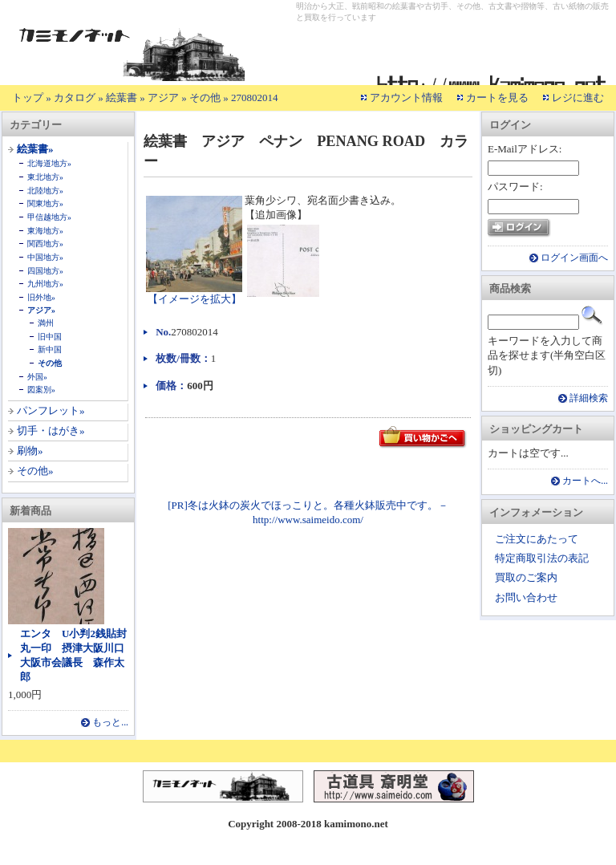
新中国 (50, 349)
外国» (37, 377)
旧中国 (50, 337)
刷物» (30, 451)
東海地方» (45, 231)
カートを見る (497, 97)
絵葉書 (122, 97)
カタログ (75, 97)
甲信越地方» (49, 217)
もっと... (110, 723)
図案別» (41, 390)
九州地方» (45, 284)
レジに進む (578, 97)
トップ (28, 97)
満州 (46, 323)
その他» (35, 471)
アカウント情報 (406, 97)
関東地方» (45, 203)
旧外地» (41, 297)
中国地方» (45, 257)
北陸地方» (45, 191)
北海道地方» (49, 163)
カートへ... (585, 481)
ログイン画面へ (574, 258)
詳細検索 (589, 398)
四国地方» (45, 271)
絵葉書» (35, 149)
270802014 (255, 97)
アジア (163, 97)
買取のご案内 (526, 577)
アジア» (41, 310)
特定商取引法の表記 (542, 558)
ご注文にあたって (537, 539)
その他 (205, 97)
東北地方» (45, 177)
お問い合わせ (526, 597)
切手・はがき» (51, 430)
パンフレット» (51, 410)
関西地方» (45, 244)
